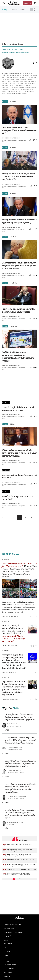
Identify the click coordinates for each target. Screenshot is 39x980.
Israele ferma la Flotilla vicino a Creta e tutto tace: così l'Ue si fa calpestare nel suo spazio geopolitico (20, 717)
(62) (35, 229)
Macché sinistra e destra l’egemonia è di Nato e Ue (19, 476)
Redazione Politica (9, 673)
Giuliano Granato (15, 770)
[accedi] (35, 3)
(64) (35, 318)
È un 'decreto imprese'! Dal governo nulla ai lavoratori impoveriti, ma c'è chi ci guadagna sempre (20, 763)
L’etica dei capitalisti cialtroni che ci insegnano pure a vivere (18, 408)
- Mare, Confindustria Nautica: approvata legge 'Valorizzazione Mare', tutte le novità (17, 850)
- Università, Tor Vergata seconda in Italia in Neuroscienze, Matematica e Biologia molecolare (16, 874)
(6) (36, 484)
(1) (36, 673)
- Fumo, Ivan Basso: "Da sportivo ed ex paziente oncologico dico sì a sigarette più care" (18, 855)
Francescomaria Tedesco (11, 138)
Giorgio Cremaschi (15, 822)
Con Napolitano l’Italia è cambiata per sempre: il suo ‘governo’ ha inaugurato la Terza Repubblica (19, 266)
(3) (36, 186)
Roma (6, 569)
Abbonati (28, 3)
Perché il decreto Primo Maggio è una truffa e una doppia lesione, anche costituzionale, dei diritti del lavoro (20, 814)
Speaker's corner (14, 747)
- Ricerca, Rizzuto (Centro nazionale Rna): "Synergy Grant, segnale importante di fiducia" (19, 865)
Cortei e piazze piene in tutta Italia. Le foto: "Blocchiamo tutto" (19, 565)
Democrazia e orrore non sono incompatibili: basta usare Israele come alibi (19, 130)
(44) (35, 140)
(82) (35, 275)
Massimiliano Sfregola (16, 796)
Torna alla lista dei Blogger (13, 44)
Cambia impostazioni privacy (14, 932)
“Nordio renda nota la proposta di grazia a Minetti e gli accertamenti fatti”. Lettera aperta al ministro (20, 740)
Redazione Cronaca (10, 617)
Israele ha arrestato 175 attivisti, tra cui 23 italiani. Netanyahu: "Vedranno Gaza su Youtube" (19, 573)
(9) (36, 416)
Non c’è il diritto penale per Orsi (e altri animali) (17, 498)
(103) (35, 646)
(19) (35, 367)
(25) (35, 462)
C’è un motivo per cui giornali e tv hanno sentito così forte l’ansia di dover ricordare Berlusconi (19, 453)
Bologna (14, 569)
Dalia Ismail (12, 724)
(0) (36, 617)
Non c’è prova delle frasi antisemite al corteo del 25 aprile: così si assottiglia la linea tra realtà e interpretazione (20, 788)
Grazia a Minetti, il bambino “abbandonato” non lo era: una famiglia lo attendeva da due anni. (13, 629)
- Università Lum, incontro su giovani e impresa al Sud (19, 870)
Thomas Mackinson (9, 646)
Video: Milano (31, 566)
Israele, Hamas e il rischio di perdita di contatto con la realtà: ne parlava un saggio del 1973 (18, 176)
